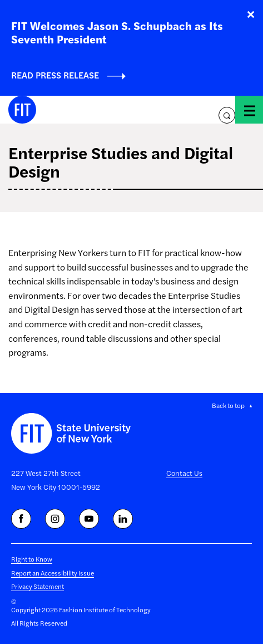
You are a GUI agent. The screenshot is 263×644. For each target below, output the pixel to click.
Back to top (228, 405)
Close (251, 14)
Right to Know (32, 559)
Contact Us (184, 473)
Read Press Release (55, 75)
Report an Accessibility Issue (53, 573)
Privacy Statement (38, 586)
